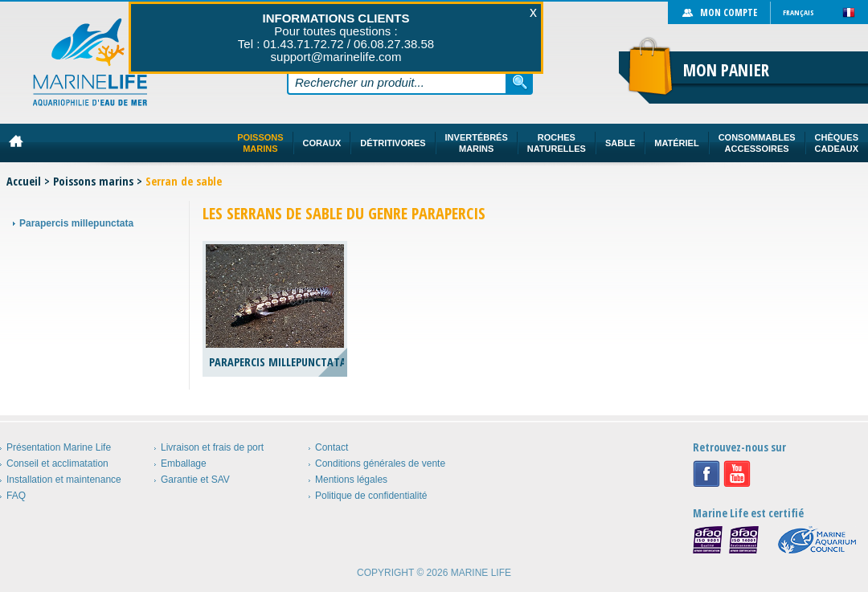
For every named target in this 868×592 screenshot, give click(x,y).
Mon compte (729, 12)
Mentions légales (351, 480)
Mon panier (726, 70)
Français (798, 12)
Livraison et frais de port (212, 447)
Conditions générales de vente (380, 463)
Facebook (706, 474)
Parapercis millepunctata (76, 223)
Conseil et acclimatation (57, 463)
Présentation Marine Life (59, 447)
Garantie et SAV (195, 480)
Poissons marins (93, 181)
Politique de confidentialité (371, 496)
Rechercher (520, 82)
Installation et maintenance (64, 480)
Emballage (184, 463)
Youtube (737, 474)
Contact (332, 447)
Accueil (24, 181)
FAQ (16, 496)
